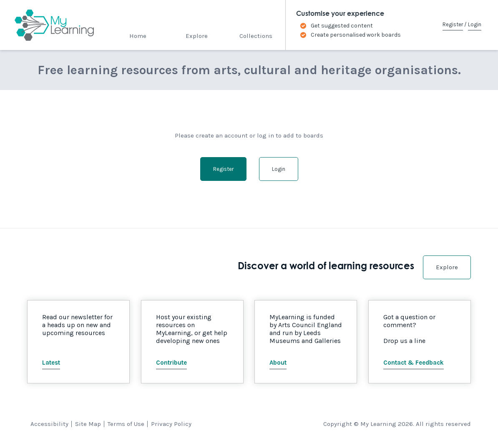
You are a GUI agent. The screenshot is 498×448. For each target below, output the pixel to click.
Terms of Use (126, 424)
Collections (256, 36)
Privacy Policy (171, 424)
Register (453, 24)
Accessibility (49, 424)
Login (475, 24)
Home (138, 36)
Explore (197, 36)
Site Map (88, 424)
